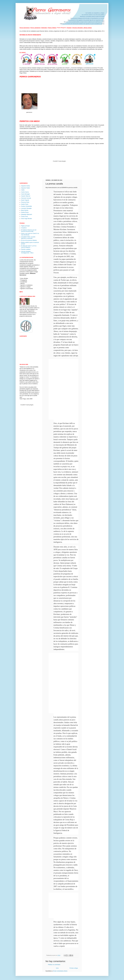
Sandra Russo (25, 212)
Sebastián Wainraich (27, 214)
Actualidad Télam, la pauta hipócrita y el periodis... (28, 238)
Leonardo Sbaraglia (26, 208)
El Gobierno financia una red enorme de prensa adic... (29, 231)
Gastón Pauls (25, 204)
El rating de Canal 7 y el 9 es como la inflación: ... (29, 247)
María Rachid (25, 210)
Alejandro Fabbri (25, 188)
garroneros (29, 112)
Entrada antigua (74, 968)
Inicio (57, 968)
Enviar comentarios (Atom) (60, 971)
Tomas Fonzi (24, 216)
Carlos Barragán (25, 194)
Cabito (23, 190)
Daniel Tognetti (25, 200)
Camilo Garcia (25, 192)
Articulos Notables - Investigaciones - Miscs (27, 252)
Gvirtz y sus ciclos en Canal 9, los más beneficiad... (30, 234)
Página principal (25, 226)
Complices (24, 228)
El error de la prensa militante (29, 240)
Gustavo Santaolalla (26, 206)
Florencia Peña (25, 202)
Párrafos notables (26, 249)
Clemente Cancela (26, 198)
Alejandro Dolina (25, 186)
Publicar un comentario (54, 965)
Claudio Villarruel (26, 196)
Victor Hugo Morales (27, 219)
